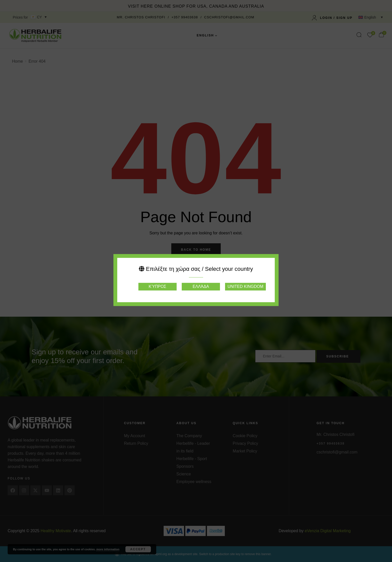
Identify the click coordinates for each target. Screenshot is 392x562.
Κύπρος (157, 286)
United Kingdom (245, 286)
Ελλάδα (201, 286)
